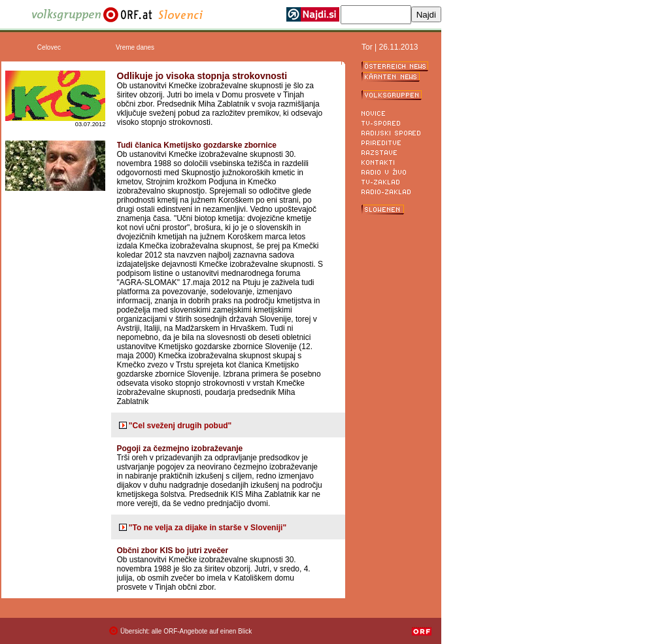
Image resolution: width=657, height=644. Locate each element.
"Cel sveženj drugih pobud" (180, 426)
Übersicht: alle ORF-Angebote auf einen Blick (186, 631)
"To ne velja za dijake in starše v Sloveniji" (208, 528)
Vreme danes (135, 47)
